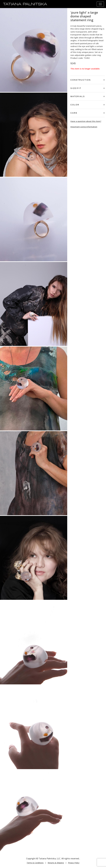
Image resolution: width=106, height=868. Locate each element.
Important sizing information (84, 127)
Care (88, 113)
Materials (88, 96)
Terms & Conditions (35, 863)
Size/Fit (88, 88)
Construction (88, 80)
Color (88, 105)
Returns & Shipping (56, 863)
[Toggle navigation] (100, 4)
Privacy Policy (74, 863)
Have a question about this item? (86, 121)
